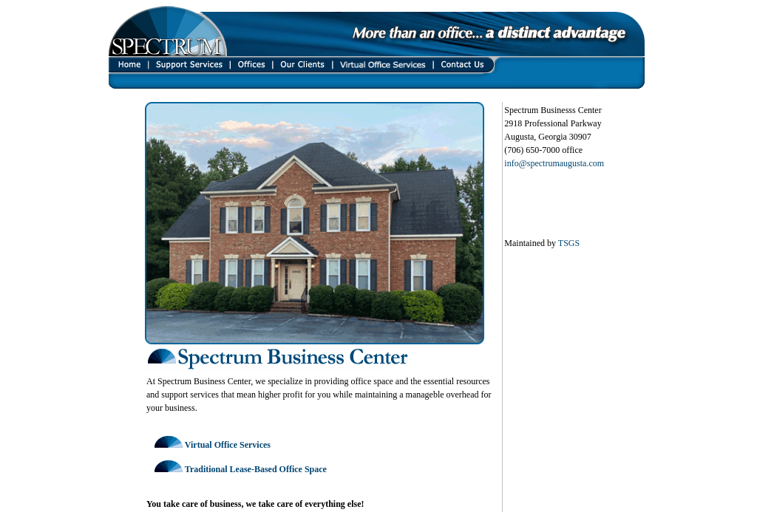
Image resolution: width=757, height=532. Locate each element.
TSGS (569, 243)
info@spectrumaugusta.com (554, 163)
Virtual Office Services (228, 445)
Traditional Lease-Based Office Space (256, 469)
